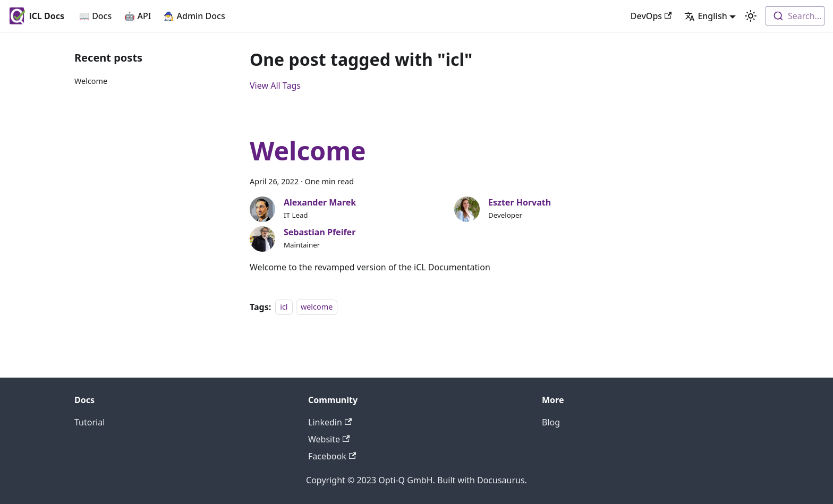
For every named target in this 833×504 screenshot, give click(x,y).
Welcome (91, 81)
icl (284, 307)
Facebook (332, 456)
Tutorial (90, 422)
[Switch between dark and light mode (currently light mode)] (751, 16)
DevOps (651, 16)
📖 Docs (95, 16)
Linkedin (330, 422)
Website (329, 439)
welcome (317, 307)
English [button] (705, 16)
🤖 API (138, 16)
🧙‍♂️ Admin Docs (194, 16)
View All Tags (275, 86)
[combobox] (795, 16)
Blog (551, 422)
